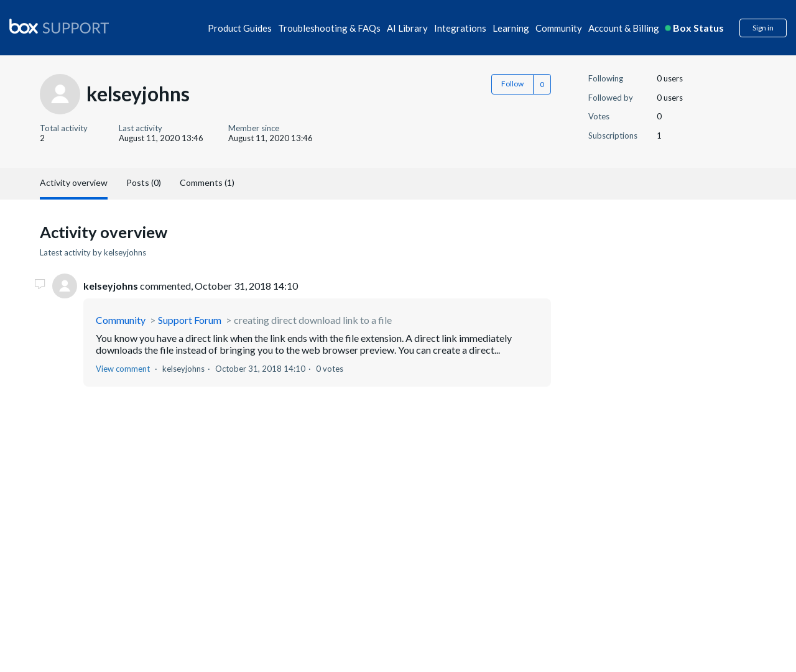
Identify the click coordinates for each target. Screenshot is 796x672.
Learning (511, 28)
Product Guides (240, 28)
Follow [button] (512, 84)
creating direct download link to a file (313, 320)
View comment (123, 369)
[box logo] (59, 26)
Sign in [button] (763, 28)
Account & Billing (624, 28)
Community (559, 28)
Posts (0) (144, 182)
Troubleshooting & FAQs (329, 28)
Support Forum (190, 320)
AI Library (407, 28)
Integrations (460, 28)
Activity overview (74, 182)
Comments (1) (207, 182)
